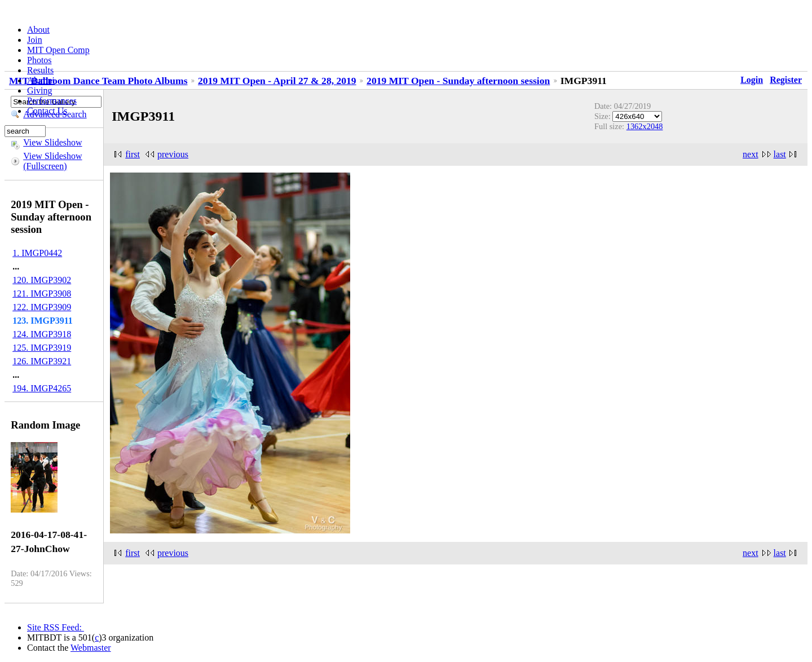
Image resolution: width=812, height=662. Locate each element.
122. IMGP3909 (42, 307)
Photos (39, 60)
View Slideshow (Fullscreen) (52, 161)
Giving (39, 91)
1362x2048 (645, 126)
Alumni (41, 80)
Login (752, 80)
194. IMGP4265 (42, 388)
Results (40, 70)
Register (786, 80)
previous (173, 154)
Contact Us (47, 111)
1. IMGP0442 (37, 253)
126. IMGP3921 (42, 361)
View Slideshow (52, 142)
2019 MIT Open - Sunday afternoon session (458, 81)
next (751, 154)
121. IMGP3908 (42, 294)
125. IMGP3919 (42, 348)
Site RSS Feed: (56, 627)
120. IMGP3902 (42, 280)
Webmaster (91, 648)
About (38, 30)
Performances (52, 101)
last (780, 154)
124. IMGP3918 (42, 334)
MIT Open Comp (58, 50)
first (133, 154)
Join (35, 40)
